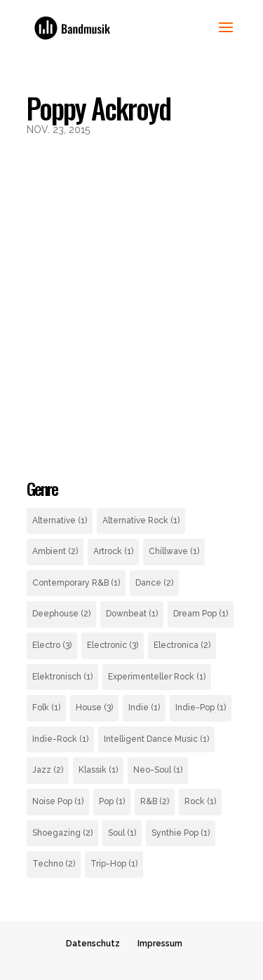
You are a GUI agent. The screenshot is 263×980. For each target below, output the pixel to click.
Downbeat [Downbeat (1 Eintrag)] (132, 614)
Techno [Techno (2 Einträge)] (54, 864)
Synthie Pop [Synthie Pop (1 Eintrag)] (181, 833)
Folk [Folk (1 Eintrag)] (46, 708)
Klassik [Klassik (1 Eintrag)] (98, 770)
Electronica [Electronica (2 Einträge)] (182, 645)
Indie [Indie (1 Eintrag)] (144, 708)
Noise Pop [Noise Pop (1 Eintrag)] (58, 801)
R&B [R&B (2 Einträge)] (155, 801)
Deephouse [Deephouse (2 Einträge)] (61, 614)
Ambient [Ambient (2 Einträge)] (55, 551)
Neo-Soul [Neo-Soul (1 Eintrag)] (158, 770)
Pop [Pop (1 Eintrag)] (112, 801)
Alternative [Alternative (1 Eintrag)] (60, 520)
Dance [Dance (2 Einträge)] (154, 583)
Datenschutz (93, 944)
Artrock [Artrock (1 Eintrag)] (113, 551)
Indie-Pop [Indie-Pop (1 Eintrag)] (201, 708)
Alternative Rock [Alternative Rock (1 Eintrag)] (141, 520)
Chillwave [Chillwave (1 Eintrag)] (174, 551)
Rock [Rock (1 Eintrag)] (200, 801)
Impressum (160, 944)
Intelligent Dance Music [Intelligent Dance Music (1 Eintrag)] (156, 739)
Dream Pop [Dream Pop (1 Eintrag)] (201, 614)
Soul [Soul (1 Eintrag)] (122, 833)
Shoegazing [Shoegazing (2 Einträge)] (62, 833)
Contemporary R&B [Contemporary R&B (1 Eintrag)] (76, 583)
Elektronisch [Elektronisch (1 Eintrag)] (62, 677)
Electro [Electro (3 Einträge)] (52, 645)
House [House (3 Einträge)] (94, 708)
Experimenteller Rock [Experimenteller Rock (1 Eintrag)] (157, 677)
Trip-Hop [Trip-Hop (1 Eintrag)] (114, 864)
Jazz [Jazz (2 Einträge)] (48, 770)
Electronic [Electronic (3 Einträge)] (113, 645)
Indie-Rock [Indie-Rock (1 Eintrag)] (60, 739)
